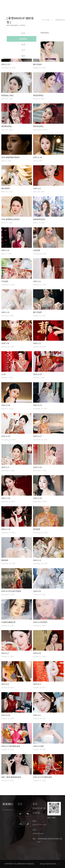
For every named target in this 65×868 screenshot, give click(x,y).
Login (59, 864)
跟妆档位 (23, 39)
